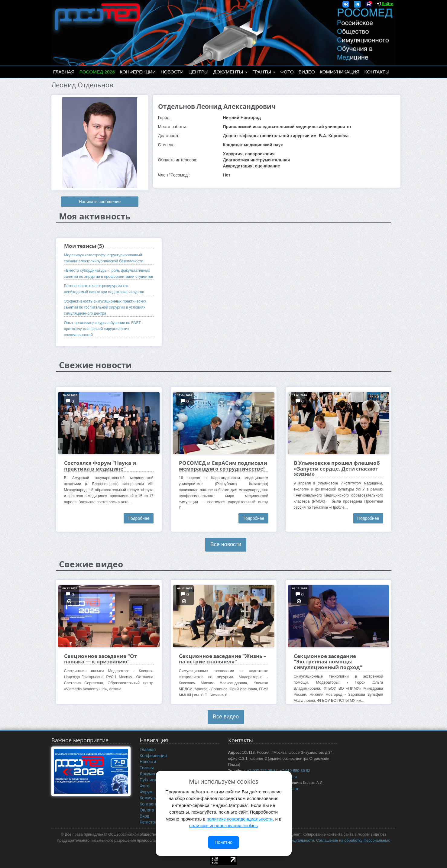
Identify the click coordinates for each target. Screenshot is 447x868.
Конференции (138, 72)
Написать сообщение (100, 202)
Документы (230, 72)
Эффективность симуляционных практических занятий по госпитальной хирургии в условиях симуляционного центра (105, 307)
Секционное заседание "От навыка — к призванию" (100, 659)
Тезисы (147, 768)
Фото (287, 72)
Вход (144, 816)
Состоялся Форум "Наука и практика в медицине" (100, 466)
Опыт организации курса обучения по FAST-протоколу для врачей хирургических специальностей (103, 329)
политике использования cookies (223, 826)
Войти (387, 4)
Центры (199, 72)
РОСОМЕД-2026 (97, 72)
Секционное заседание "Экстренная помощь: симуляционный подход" (328, 662)
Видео (307, 72)
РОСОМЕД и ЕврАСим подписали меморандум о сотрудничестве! (223, 466)
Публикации (151, 780)
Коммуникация (340, 72)
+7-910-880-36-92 (295, 771)
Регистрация (152, 822)
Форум (146, 792)
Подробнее (139, 518)
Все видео (226, 717)
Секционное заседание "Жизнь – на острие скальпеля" (223, 659)
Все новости (226, 544)
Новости (172, 72)
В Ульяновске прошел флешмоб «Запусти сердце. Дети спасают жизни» (337, 468)
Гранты (264, 72)
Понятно (223, 842)
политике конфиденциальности (240, 819)
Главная (64, 72)
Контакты (377, 72)
